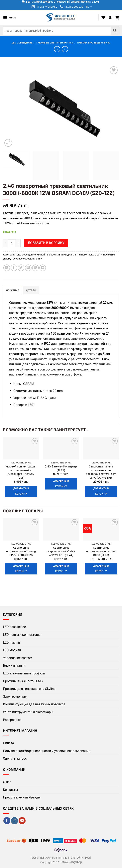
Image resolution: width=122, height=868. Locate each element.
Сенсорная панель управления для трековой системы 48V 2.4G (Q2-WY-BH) (101, 473)
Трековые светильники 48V (55, 43)
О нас (7, 782)
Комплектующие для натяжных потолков (34, 705)
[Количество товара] (12, 243)
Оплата (8, 744)
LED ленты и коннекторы (22, 635)
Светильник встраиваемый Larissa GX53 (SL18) (101, 552)
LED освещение (22, 43)
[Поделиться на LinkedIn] (43, 268)
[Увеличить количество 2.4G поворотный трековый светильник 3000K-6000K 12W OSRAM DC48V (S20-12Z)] (18, 243)
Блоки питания (14, 666)
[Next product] (57, 49)
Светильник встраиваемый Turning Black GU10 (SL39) (21, 552)
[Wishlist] (103, 18)
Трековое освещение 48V (94, 43)
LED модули (12, 650)
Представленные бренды (22, 798)
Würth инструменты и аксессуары (28, 712)
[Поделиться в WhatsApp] (7, 268)
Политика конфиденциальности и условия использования (47, 751)
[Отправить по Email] (28, 268)
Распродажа (12, 720)
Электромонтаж (15, 697)
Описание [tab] (13, 291)
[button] (10, 18)
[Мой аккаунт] (110, 18)
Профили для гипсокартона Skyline (29, 689)
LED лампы (11, 643)
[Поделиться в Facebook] (14, 268)
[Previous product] (65, 49)
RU (90, 7)
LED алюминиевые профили (24, 674)
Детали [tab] (32, 291)
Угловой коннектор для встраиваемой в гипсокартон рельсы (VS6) (21, 473)
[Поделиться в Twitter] (21, 268)
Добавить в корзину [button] (21, 492)
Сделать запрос (15, 759)
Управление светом (18, 658)
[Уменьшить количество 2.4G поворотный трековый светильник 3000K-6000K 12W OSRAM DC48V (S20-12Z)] (5, 243)
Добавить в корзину (46, 243)
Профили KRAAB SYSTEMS (23, 682)
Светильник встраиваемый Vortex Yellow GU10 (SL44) (61, 552)
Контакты (10, 790)
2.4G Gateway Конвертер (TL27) (61, 469)
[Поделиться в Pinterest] (35, 268)
